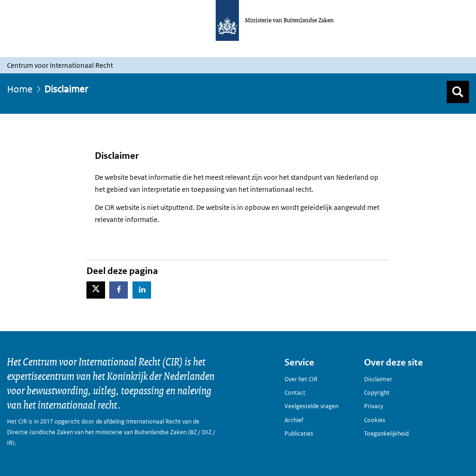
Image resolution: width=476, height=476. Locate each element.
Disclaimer (378, 379)
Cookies (375, 420)
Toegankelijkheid (386, 434)
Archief (294, 420)
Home (20, 89)
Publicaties (299, 434)
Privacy (374, 406)
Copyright (377, 393)
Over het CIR (301, 379)
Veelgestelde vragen (311, 406)
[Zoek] (458, 92)
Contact (295, 393)
